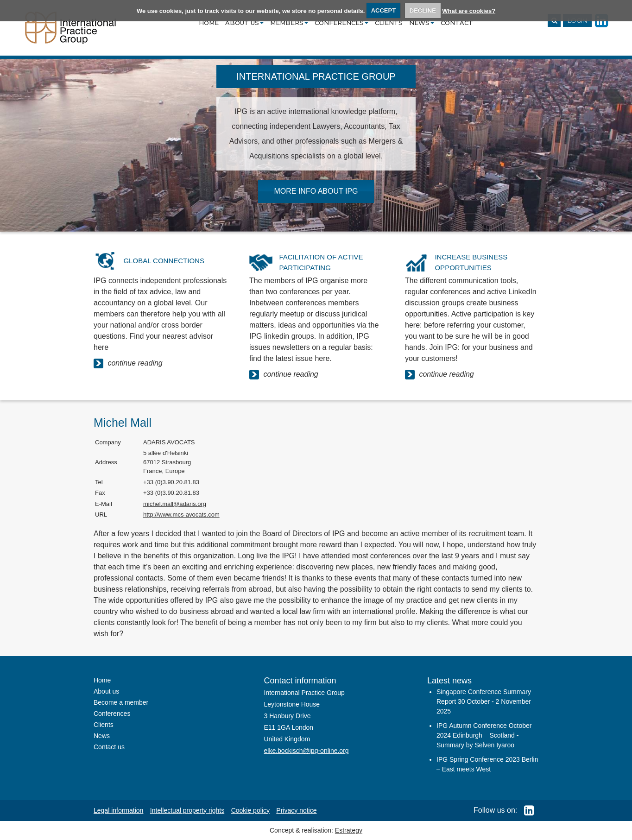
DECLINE (423, 10)
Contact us (109, 747)
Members (289, 23)
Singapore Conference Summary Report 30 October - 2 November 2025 (484, 701)
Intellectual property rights (187, 810)
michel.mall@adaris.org (175, 504)
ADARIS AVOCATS (169, 442)
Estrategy (349, 830)
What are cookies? (469, 10)
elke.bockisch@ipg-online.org (307, 751)
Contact (457, 23)
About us (244, 23)
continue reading (128, 363)
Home (209, 23)
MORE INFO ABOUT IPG (316, 191)
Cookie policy (250, 810)
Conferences (341, 23)
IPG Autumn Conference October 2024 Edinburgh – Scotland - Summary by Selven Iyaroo (484, 735)
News (422, 23)
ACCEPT (383, 10)
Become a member (121, 702)
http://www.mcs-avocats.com (181, 515)
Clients (389, 23)
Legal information (118, 810)
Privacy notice (296, 810)
